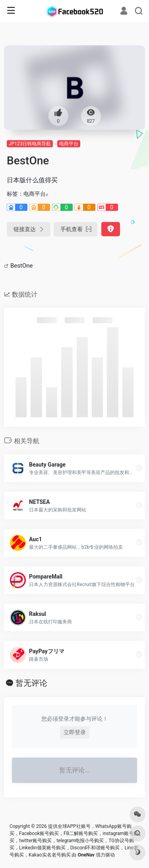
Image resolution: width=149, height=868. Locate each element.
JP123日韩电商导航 (30, 144)
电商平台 (69, 144)
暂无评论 (31, 683)
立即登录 (75, 732)
